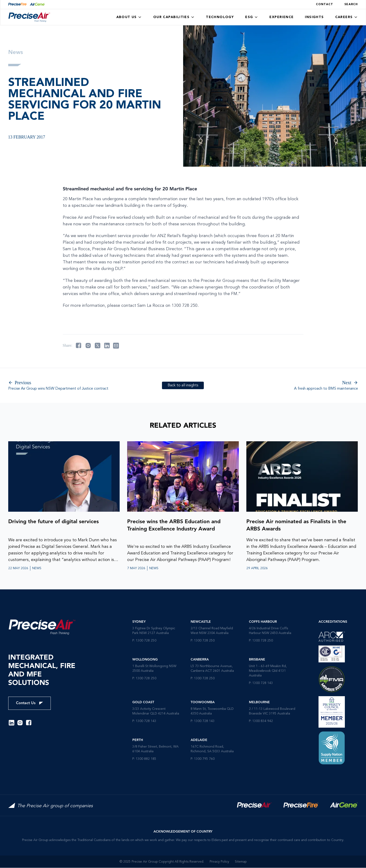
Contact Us (30, 703)
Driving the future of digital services (55, 522)
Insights (314, 17)
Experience (281, 17)
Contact (325, 4)
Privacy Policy (219, 862)
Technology (220, 17)
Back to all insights (183, 385)
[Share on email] (116, 346)
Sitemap (241, 862)
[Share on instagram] (88, 346)
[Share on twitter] (98, 346)
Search (351, 4)
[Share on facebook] (79, 346)
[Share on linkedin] (107, 346)
